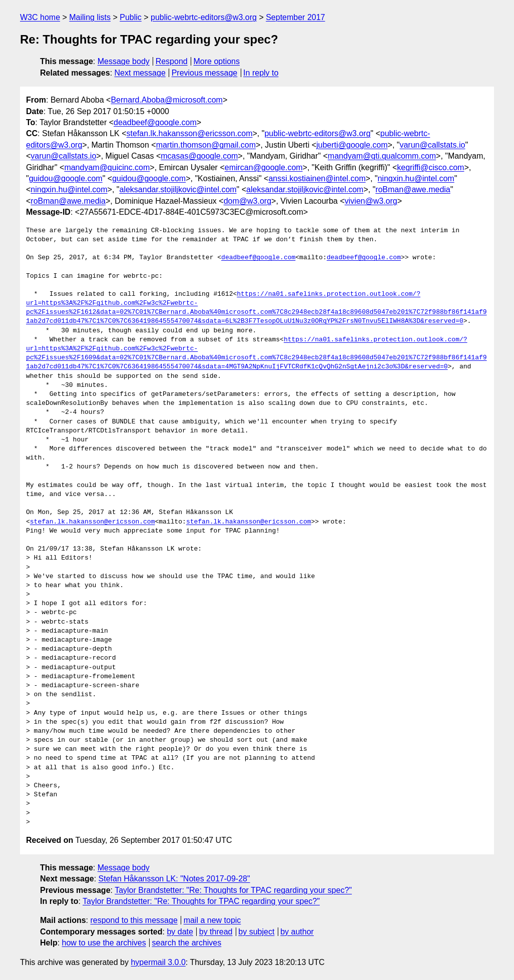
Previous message (205, 73)
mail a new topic (212, 920)
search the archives (187, 943)
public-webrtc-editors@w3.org (204, 17)
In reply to (261, 73)
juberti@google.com (352, 145)
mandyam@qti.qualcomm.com (382, 156)
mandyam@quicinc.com (107, 167)
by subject (256, 932)
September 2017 (295, 17)
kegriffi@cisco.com (430, 167)
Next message (140, 73)
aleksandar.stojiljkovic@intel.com (178, 189)
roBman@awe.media (413, 189)
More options (217, 61)
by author (297, 932)
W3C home (40, 17)
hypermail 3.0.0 (158, 962)
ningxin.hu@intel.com (416, 178)
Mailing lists (90, 17)
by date (180, 932)
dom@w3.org (247, 201)
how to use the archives (104, 943)
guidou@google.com (66, 178)
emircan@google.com (264, 167)
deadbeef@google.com (155, 122)
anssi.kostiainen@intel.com (317, 178)
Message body (124, 61)
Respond (172, 61)
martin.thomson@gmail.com (206, 145)
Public (131, 17)
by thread (216, 932)
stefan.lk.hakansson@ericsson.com (190, 133)
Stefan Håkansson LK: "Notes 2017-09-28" (174, 879)
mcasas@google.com (199, 156)
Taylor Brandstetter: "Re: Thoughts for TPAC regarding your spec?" (233, 890)
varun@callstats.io (432, 145)
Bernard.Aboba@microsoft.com (166, 100)
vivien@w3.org (371, 201)
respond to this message (134, 920)
